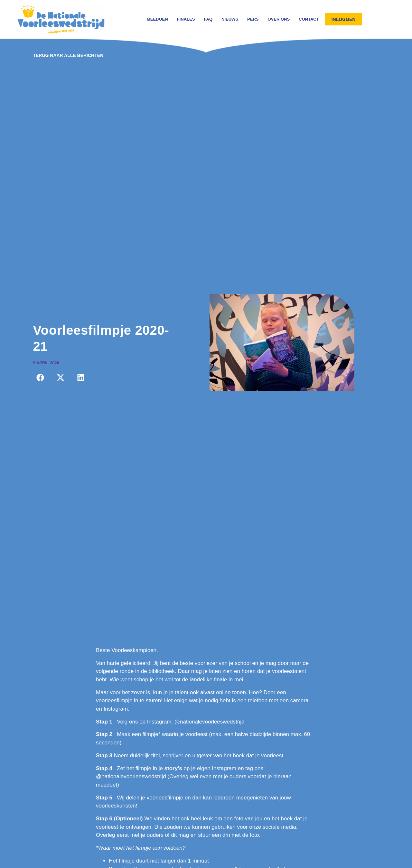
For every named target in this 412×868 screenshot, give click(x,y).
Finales (186, 19)
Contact (309, 19)
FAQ (208, 19)
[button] (40, 378)
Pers (253, 19)
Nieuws (230, 19)
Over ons (279, 19)
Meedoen (157, 19)
